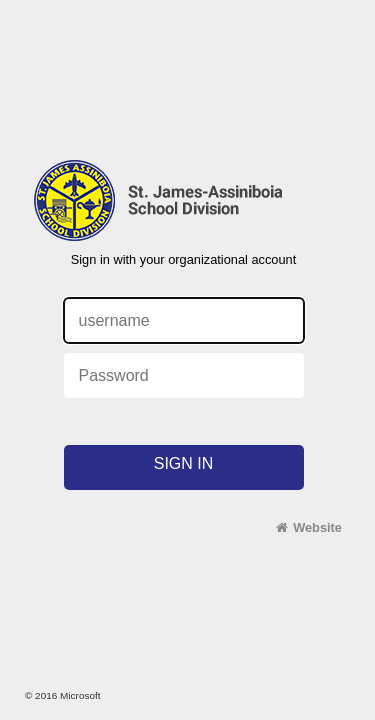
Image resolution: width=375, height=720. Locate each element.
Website (317, 527)
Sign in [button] (184, 463)
